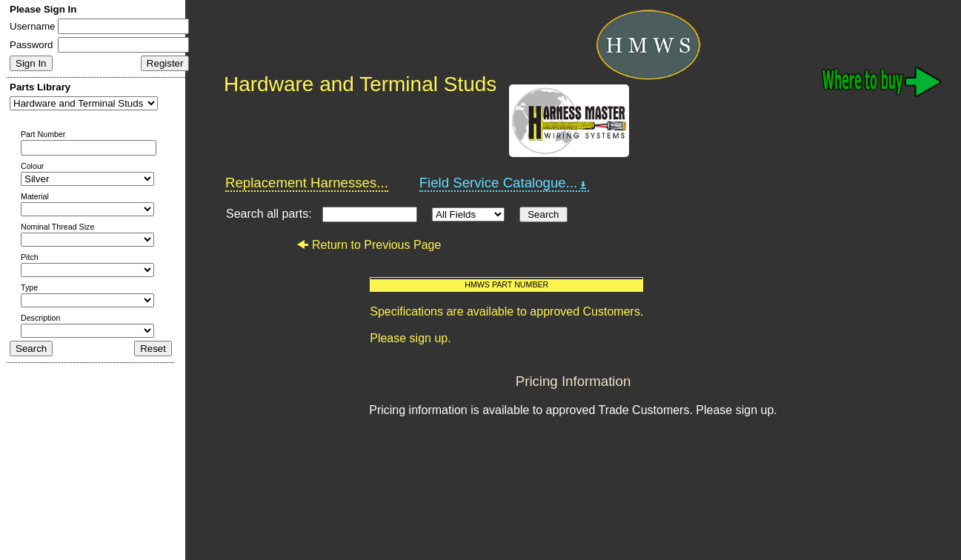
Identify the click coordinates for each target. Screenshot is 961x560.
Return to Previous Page (369, 245)
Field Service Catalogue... (505, 183)
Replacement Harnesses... (307, 183)
